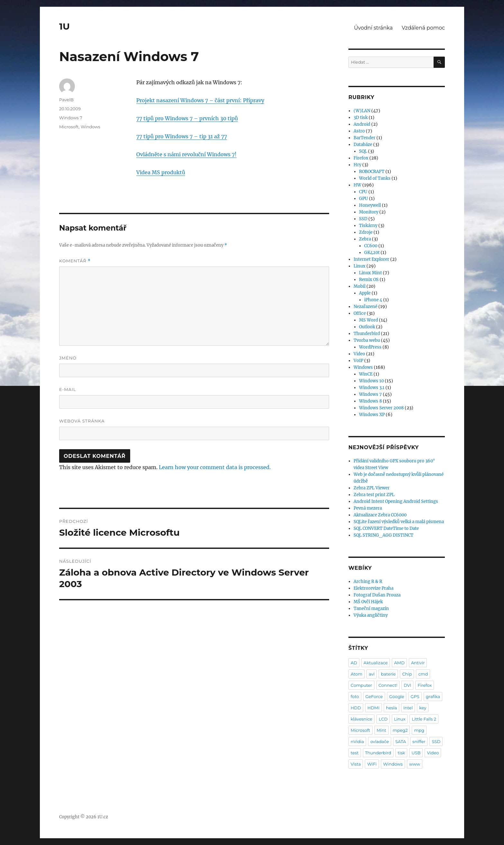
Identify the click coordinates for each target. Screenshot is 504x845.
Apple (365, 293)
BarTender (364, 138)
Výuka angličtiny (371, 615)
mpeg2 (400, 730)
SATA (401, 741)
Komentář (75, 261)
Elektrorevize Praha (373, 588)
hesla (392, 708)
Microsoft (69, 127)
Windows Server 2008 (381, 408)
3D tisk (361, 118)
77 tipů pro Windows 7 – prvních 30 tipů (187, 118)
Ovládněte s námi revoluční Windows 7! (186, 154)
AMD (399, 663)
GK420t (372, 253)
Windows (90, 127)
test (355, 753)
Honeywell (370, 205)
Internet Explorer (371, 259)
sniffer (419, 741)
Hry (357, 165)
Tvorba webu (367, 340)
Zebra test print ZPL (374, 495)
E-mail (68, 389)
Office (360, 313)
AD (354, 663)
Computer (361, 685)
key (423, 708)
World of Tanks (375, 178)
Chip (407, 674)
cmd (423, 674)
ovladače (380, 741)
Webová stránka (82, 421)
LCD (383, 719)
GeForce (374, 696)
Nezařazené (365, 307)
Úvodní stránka (373, 28)
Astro (359, 131)
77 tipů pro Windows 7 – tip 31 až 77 (182, 136)
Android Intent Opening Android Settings (396, 501)
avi (372, 674)
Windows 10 (371, 381)
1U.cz (103, 817)
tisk (401, 753)
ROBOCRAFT (372, 172)
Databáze (363, 145)
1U (64, 26)
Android (362, 124)
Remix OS (369, 280)
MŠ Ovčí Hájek (368, 602)
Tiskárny (368, 226)
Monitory (369, 212)
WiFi (372, 764)
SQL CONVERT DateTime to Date (386, 528)
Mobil (360, 286)
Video (359, 354)
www (415, 764)
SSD (363, 219)
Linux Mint (370, 273)
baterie (388, 674)
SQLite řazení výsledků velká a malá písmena (399, 522)
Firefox (361, 158)
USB (416, 753)
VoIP (358, 361)
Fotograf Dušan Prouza (377, 595)
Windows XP (372, 415)
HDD (356, 708)
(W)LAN (362, 111)
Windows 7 (71, 118)
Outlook (367, 327)
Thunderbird (367, 334)
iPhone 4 (373, 300)
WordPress (370, 347)
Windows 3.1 (372, 388)
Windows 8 (370, 401)
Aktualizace (376, 663)
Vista (356, 764)
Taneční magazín (371, 609)
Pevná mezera (368, 508)
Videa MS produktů (161, 172)
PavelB (66, 100)
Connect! (388, 685)
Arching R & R (368, 582)
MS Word (369, 320)
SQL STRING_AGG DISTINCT (383, 535)
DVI (407, 685)
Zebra (365, 239)
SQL (363, 151)
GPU (364, 199)
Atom (356, 674)
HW (357, 185)
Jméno (68, 358)
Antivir (418, 663)
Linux (360, 266)
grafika (433, 696)
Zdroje (366, 232)
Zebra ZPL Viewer (372, 488)
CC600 (371, 246)
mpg (419, 730)
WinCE (366, 374)
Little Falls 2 (424, 719)
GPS (415, 696)
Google (397, 696)
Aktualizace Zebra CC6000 (380, 515)
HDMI (373, 708)
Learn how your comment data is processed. (215, 467)
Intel (408, 708)
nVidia (357, 741)
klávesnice (361, 719)
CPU (363, 192)
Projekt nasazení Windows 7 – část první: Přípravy (200, 100)
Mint (382, 730)
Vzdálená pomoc (423, 28)
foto (355, 696)
